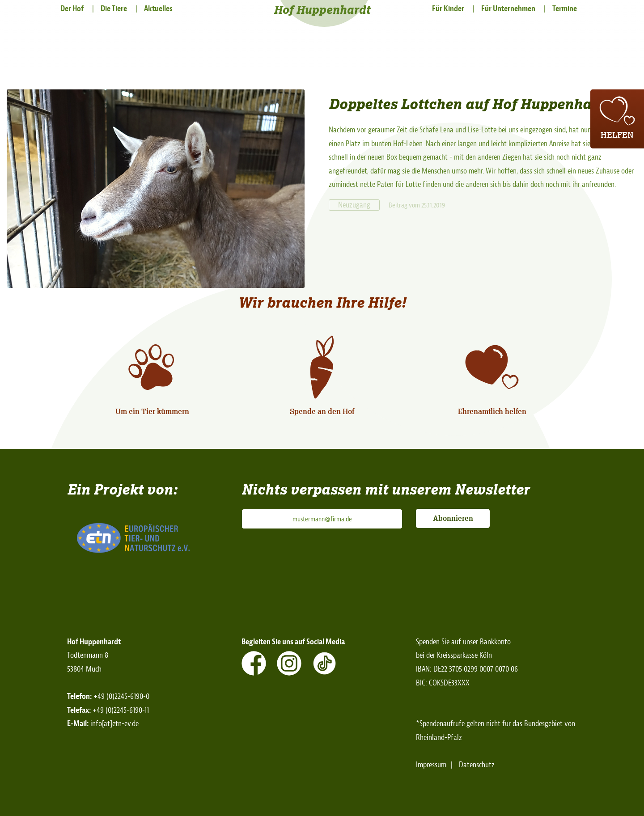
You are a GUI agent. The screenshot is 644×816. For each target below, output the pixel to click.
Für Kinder (448, 9)
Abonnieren (453, 518)
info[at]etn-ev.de (114, 724)
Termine (565, 9)
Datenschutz (477, 765)
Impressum (431, 765)
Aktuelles (158, 9)
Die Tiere (114, 9)
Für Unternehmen (508, 9)
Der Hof (72, 9)
